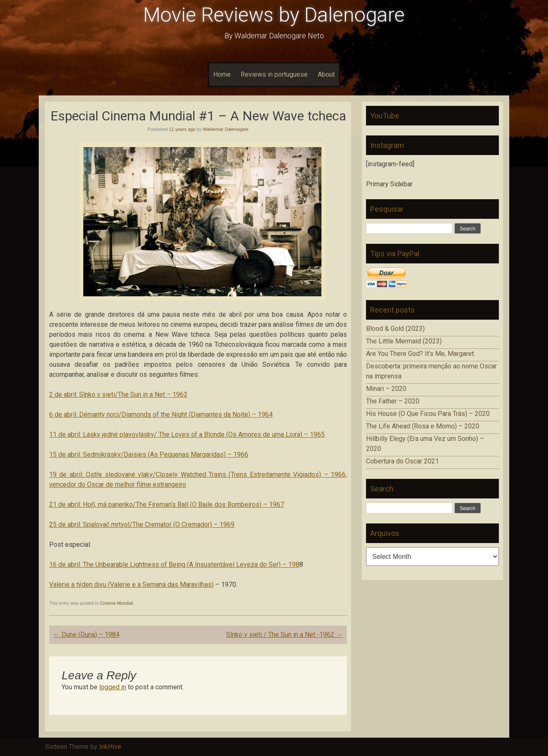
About (326, 74)
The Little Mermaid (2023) (404, 341)
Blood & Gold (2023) (395, 329)
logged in (113, 687)
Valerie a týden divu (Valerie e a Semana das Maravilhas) (131, 585)
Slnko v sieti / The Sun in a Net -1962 (284, 635)
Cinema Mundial (116, 603)
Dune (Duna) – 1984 (86, 635)
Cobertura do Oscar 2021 (402, 461)
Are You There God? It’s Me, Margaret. (421, 354)
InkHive (110, 747)
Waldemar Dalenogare (226, 129)
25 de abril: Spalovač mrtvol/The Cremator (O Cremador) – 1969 (142, 524)
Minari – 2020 (386, 389)
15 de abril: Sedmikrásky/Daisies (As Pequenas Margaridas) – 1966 (149, 454)
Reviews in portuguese (274, 74)
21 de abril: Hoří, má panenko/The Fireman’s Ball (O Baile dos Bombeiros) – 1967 (167, 504)
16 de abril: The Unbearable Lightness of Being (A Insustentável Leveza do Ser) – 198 (174, 564)
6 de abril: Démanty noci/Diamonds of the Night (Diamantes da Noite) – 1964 (161, 414)
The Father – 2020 (393, 401)
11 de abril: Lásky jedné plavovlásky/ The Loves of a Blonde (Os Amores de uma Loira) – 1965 (187, 434)
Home (222, 74)
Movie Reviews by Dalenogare (274, 15)
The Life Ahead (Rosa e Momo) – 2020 (423, 426)
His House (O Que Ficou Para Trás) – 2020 (428, 414)
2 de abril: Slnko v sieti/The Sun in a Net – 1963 (118, 394)
